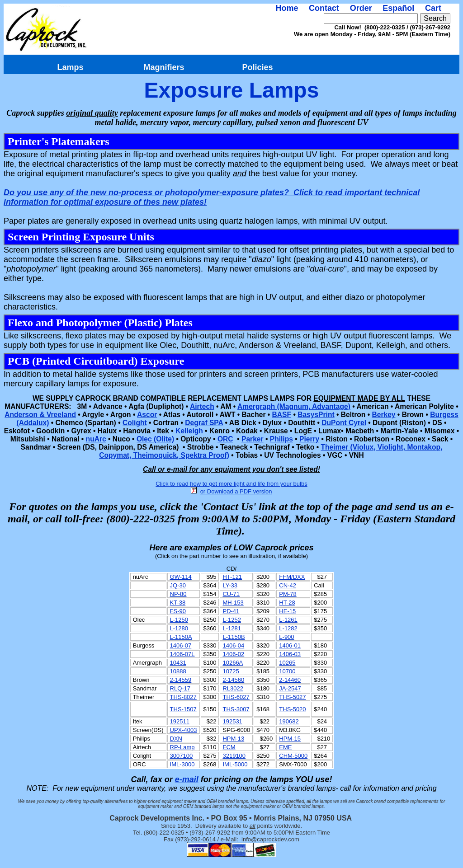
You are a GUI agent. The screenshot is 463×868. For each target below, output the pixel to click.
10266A (233, 663)
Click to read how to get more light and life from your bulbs (231, 484)
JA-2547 (290, 688)
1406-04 (233, 645)
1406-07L (182, 654)
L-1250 (179, 620)
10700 (287, 671)
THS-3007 (236, 709)
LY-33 (230, 585)
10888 (178, 671)
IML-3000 (182, 764)
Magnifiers (164, 67)
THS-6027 (236, 697)
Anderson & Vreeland (40, 415)
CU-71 (231, 594)
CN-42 (288, 585)
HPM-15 (290, 739)
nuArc (96, 439)
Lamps (70, 67)
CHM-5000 (293, 756)
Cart (433, 8)
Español (398, 8)
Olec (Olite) (155, 439)
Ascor (147, 415)
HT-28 (287, 603)
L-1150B (234, 637)
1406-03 (290, 654)
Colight (135, 423)
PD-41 (231, 611)
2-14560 (233, 680)
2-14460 (290, 680)
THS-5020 (292, 709)
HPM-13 (233, 739)
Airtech (202, 406)
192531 (232, 721)
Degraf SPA (204, 423)
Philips (281, 439)
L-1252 (231, 620)
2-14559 (181, 680)
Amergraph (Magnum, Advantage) (294, 406)
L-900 (286, 637)
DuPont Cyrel (344, 423)
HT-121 (232, 577)
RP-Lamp (182, 747)
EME (285, 747)
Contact (324, 8)
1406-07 (181, 645)
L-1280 (179, 628)
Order (361, 8)
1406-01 (290, 645)
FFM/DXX (292, 577)
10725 (231, 671)
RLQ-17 (180, 688)
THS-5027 (292, 697)
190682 (289, 721)
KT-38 (178, 603)
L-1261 (288, 620)
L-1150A (181, 637)
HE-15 (287, 611)
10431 (178, 663)
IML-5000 (235, 764)
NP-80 (178, 594)
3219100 (234, 756)
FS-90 (178, 611)
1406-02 (233, 654)
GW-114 (181, 577)
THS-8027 (183, 697)
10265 (287, 663)
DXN (176, 739)
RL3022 (233, 688)
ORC (225, 439)
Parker (253, 439)
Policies (257, 67)
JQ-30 (178, 585)
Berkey (383, 415)
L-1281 (231, 628)
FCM (229, 747)
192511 (180, 721)
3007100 (182, 756)
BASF (282, 415)
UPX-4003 (184, 730)
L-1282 (288, 628)
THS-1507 (183, 709)
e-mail (187, 779)
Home (287, 8)
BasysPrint (316, 415)
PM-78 (288, 594)
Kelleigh (189, 431)
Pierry (309, 439)
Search (435, 18)
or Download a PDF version (236, 491)
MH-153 (233, 603)
